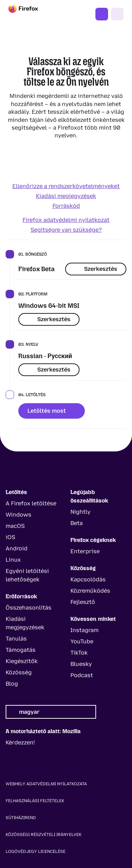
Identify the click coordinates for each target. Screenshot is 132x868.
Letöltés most (52, 411)
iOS (10, 537)
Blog (12, 684)
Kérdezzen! (20, 742)
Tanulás (16, 639)
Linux (13, 560)
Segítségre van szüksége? (66, 230)
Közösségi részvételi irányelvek (44, 835)
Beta (77, 523)
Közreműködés (90, 591)
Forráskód (66, 206)
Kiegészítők (22, 661)
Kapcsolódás (88, 579)
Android (17, 548)
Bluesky (81, 664)
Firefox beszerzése (102, 14)
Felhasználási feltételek (35, 801)
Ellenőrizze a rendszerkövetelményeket (66, 186)
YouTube (82, 641)
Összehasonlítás (29, 608)
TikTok (79, 653)
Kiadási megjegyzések (66, 196)
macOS (15, 526)
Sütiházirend (21, 818)
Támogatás (21, 650)
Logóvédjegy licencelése (36, 851)
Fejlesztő (83, 602)
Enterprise (85, 551)
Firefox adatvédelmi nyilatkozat (66, 220)
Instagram (84, 630)
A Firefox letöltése (31, 503)
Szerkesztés (96, 269)
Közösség (19, 672)
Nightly (80, 512)
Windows (18, 515)
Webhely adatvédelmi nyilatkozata (46, 784)
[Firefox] (30, 14)
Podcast (82, 675)
